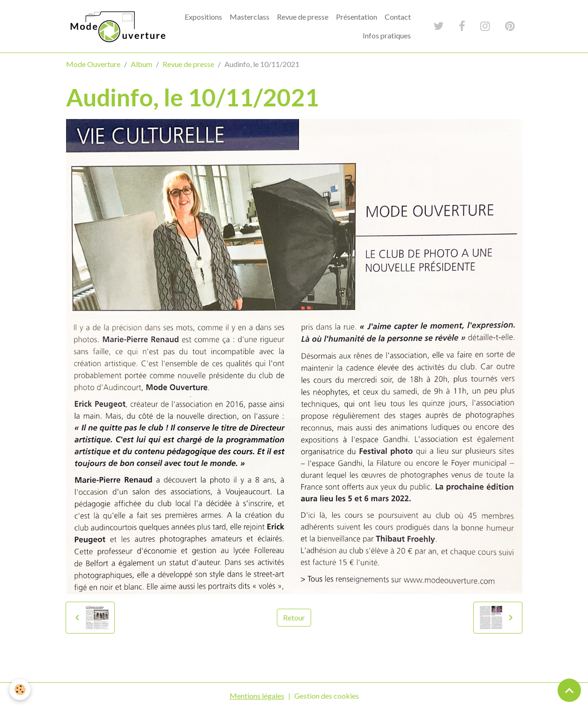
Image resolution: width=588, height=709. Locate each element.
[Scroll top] (569, 690)
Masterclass (249, 17)
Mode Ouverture (93, 64)
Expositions (203, 17)
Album (141, 64)
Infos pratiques (387, 35)
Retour (294, 617)
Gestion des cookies (327, 696)
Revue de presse (303, 17)
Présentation (357, 17)
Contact (398, 17)
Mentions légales (257, 696)
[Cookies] (20, 690)
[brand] (117, 26)
